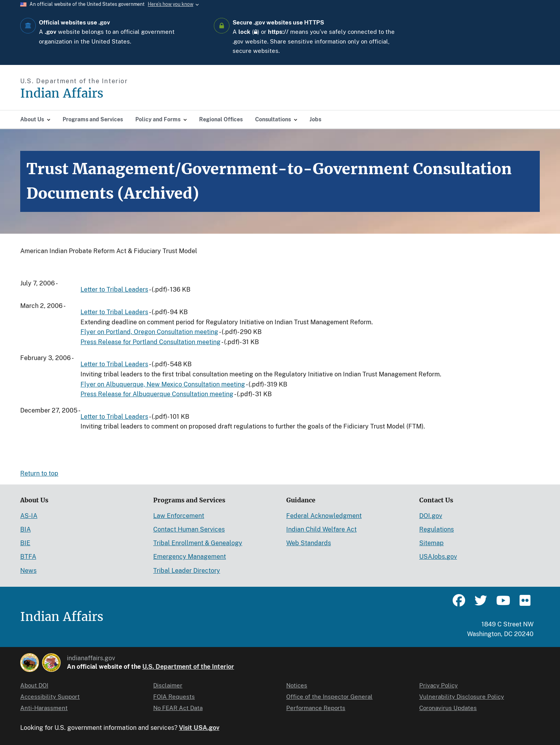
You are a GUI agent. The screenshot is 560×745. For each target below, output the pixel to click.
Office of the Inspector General (329, 697)
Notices (297, 685)
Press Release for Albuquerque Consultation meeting (157, 394)
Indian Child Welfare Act (321, 529)
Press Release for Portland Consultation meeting (150, 342)
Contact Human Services (189, 529)
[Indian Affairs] (106, 94)
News (28, 571)
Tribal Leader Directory (187, 571)
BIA (25, 529)
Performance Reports (316, 708)
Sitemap (431, 543)
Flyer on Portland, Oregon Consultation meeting (149, 332)
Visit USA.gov (199, 728)
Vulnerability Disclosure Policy (462, 697)
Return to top (39, 473)
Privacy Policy (438, 685)
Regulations (437, 529)
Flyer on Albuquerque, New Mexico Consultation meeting (163, 384)
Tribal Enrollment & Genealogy (198, 543)
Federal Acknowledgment (324, 516)
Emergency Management (190, 557)
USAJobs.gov (438, 557)
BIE (25, 543)
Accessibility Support (50, 697)
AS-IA (29, 516)
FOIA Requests (174, 697)
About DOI (34, 685)
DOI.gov (431, 516)
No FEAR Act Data (178, 708)
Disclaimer (168, 685)
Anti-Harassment (44, 708)
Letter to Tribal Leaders (114, 289)
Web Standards (309, 543)
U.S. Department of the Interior (188, 667)
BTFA (28, 557)
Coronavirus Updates (448, 708)
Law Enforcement (179, 516)
